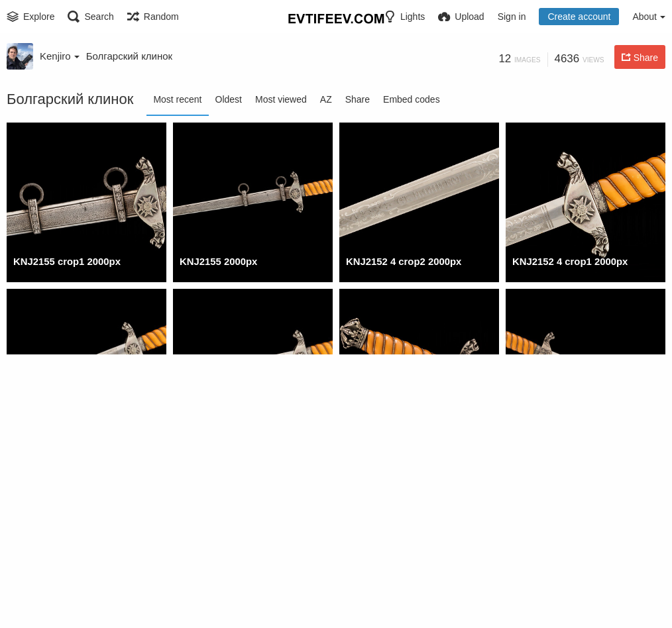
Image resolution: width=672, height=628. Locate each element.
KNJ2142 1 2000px (553, 428)
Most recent (177, 99)
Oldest (229, 99)
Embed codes (412, 99)
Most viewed (281, 99)
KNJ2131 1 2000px (220, 594)
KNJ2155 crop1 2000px (64, 262)
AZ (326, 99)
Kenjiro (60, 56)
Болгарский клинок (129, 56)
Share (358, 99)
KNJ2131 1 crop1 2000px (68, 594)
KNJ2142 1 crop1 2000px (401, 428)
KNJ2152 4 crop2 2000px (401, 262)
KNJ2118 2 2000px (387, 594)
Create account (579, 17)
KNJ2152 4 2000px (54, 428)
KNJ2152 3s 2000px (223, 428)
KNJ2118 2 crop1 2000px (567, 594)
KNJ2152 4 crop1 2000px (567, 262)
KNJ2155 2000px (216, 262)
